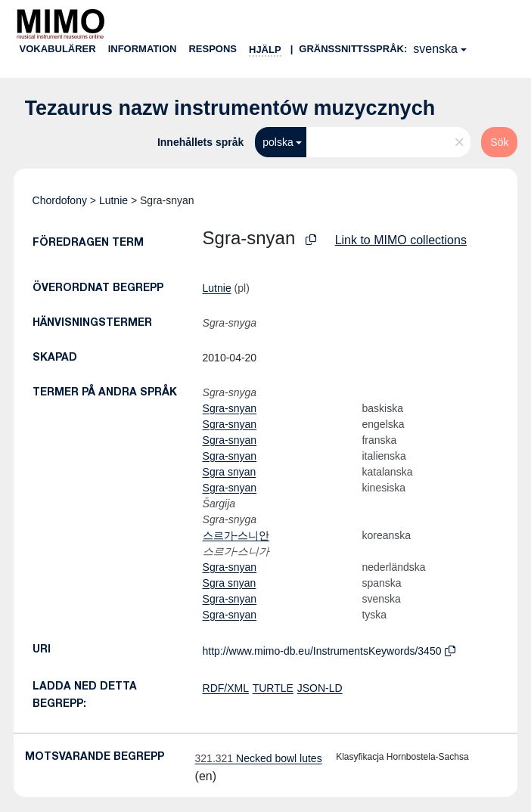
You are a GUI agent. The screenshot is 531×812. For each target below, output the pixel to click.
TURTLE (273, 688)
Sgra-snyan (230, 408)
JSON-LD (320, 688)
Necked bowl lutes (259, 758)
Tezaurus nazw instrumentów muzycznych (230, 108)
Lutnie (113, 200)
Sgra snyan (230, 472)
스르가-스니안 (236, 535)
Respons (213, 49)
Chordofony (60, 200)
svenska (435, 49)
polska (278, 142)
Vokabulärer (58, 49)
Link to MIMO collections (401, 240)
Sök (499, 142)
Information (143, 49)
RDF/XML (226, 688)
